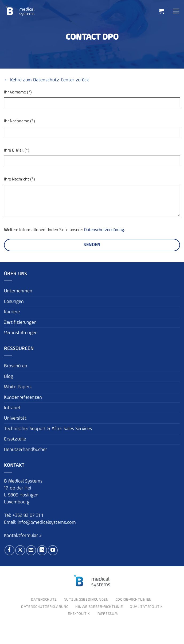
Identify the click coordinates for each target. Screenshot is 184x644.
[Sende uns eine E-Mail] (31, 550)
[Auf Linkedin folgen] (42, 550)
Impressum (107, 614)
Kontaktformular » (23, 536)
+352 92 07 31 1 (28, 515)
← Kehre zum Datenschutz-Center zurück (46, 80)
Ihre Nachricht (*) (19, 179)
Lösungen (14, 302)
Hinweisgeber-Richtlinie (99, 607)
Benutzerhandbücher (26, 450)
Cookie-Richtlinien (134, 600)
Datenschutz (44, 600)
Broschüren (16, 366)
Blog (9, 376)
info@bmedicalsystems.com (47, 522)
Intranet (12, 408)
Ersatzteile (15, 439)
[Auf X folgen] (20, 550)
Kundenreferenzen (23, 397)
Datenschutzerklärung (104, 230)
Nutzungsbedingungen (86, 600)
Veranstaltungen (21, 333)
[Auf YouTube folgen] (53, 550)
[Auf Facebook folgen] (9, 550)
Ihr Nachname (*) (19, 121)
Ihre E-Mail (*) (17, 150)
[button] (161, 11)
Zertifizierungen (20, 322)
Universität (15, 418)
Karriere (12, 312)
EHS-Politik (79, 614)
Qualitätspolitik (146, 607)
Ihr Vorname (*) (18, 92)
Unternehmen (18, 291)
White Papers (18, 387)
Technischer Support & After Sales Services (48, 429)
